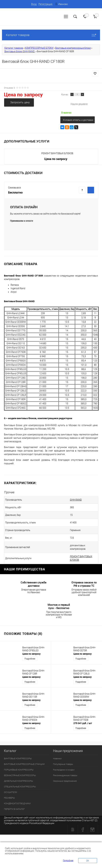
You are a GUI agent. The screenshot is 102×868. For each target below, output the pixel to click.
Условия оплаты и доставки (78, 120)
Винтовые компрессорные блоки (73, 48)
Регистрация (45, 4)
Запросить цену (20, 102)
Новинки (57, 759)
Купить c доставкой (91, 190)
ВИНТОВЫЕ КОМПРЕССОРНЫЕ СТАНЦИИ (24, 764)
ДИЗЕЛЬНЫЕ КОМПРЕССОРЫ (19, 781)
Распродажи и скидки (64, 770)
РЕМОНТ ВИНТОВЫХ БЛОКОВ (57, 153)
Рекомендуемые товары (65, 775)
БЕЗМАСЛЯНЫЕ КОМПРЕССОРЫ (20, 775)
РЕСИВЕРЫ (9, 798)
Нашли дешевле (79, 104)
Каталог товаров (51, 35)
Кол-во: (65, 94)
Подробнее (30, 659)
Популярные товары (63, 764)
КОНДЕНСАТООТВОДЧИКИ (17, 803)
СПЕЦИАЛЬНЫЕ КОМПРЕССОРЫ (20, 787)
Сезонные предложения (65, 781)
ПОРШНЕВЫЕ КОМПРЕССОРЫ (19, 770)
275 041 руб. (83, 723)
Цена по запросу (23, 94)
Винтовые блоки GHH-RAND (20, 51)
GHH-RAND (76, 500)
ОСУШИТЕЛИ (10, 792)
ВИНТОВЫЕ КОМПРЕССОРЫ (18, 759)
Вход (34, 4)
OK (88, 861)
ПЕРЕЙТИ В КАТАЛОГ (14, 809)
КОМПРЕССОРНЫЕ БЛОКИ (39, 48)
